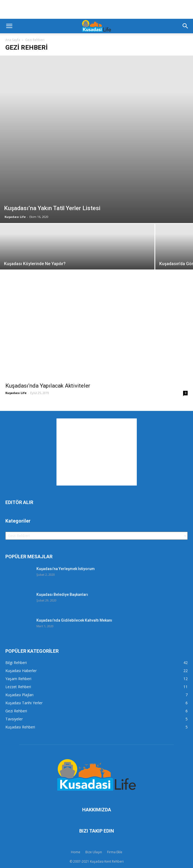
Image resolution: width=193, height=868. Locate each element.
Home (76, 852)
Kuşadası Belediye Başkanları (62, 595)
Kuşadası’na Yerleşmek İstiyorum (66, 569)
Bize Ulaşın (94, 852)
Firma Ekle (115, 852)
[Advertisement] (97, 9)
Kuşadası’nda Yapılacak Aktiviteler (48, 386)
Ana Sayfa (13, 40)
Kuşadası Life (15, 217)
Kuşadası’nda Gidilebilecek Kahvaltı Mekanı (74, 620)
